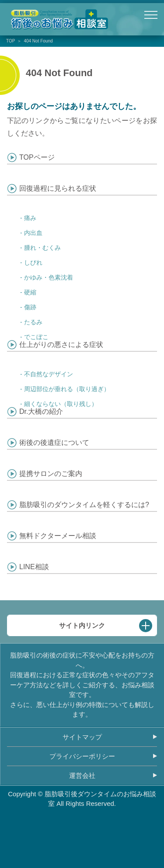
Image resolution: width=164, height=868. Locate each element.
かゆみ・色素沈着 (49, 277)
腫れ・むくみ (42, 248)
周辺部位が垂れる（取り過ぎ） (67, 389)
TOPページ (37, 157)
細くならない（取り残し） (61, 404)
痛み (30, 218)
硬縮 (30, 292)
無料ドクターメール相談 (58, 536)
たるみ (33, 322)
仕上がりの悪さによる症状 (61, 345)
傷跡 (30, 307)
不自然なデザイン (49, 374)
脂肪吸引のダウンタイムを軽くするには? (84, 505)
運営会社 (82, 775)
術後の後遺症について (54, 443)
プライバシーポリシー (82, 756)
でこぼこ (36, 337)
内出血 (33, 233)
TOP (10, 41)
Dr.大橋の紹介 (41, 411)
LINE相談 (34, 567)
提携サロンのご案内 (51, 474)
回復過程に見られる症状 (58, 188)
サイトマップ (82, 737)
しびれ (33, 262)
